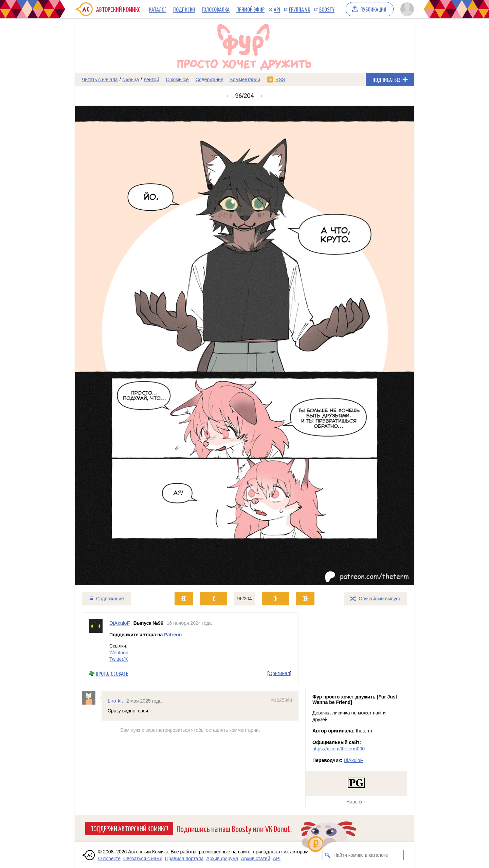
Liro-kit (115, 701)
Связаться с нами (143, 858)
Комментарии (245, 79)
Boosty (327, 9)
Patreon (173, 635)
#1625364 (282, 700)
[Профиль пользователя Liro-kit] (92, 698)
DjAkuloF (353, 760)
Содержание (210, 79)
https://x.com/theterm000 (339, 749)
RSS (280, 79)
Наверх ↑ (356, 802)
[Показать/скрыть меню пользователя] (406, 9)
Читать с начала (100, 79)
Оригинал (279, 673)
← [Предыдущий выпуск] (229, 96)
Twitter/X (119, 659)
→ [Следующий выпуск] (260, 96)
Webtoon (119, 653)
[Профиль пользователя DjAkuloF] (96, 638)
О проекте (109, 858)
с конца (131, 79)
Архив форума (222, 858)
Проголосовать (112, 674)
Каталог (158, 9)
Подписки (184, 9)
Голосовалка (216, 9)
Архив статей (256, 858)
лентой (151, 79)
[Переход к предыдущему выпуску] (117, 345)
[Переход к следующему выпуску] (244, 345)
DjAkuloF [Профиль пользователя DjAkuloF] (120, 623)
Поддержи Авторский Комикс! (129, 828)
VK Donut (278, 828)
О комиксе (177, 79)
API (277, 9)
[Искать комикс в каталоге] (328, 855)
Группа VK (300, 9)
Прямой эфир (250, 9)
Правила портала (184, 858)
